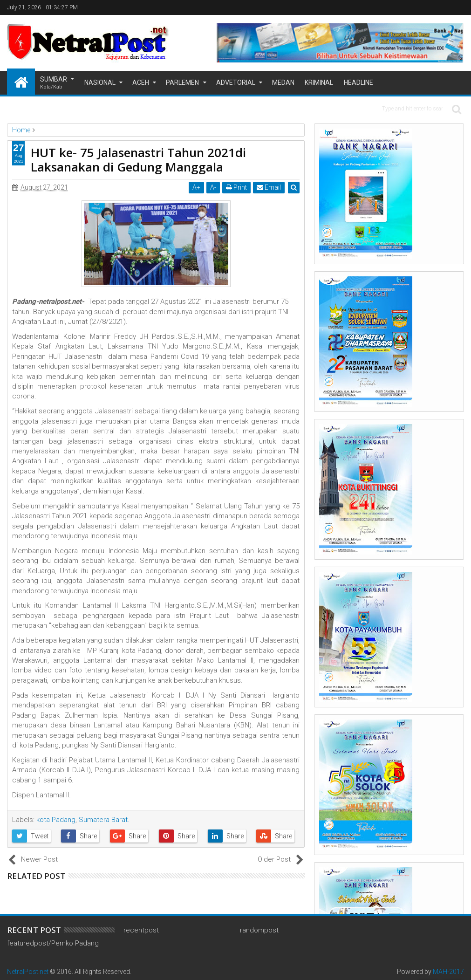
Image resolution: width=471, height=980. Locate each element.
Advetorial (236, 82)
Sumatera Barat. (104, 820)
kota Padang (56, 820)
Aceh (141, 82)
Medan (283, 82)
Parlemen (182, 82)
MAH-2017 (448, 972)
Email (269, 187)
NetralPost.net (28, 972)
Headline (358, 82)
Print (236, 187)
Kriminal (319, 82)
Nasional (100, 82)
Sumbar (54, 83)
